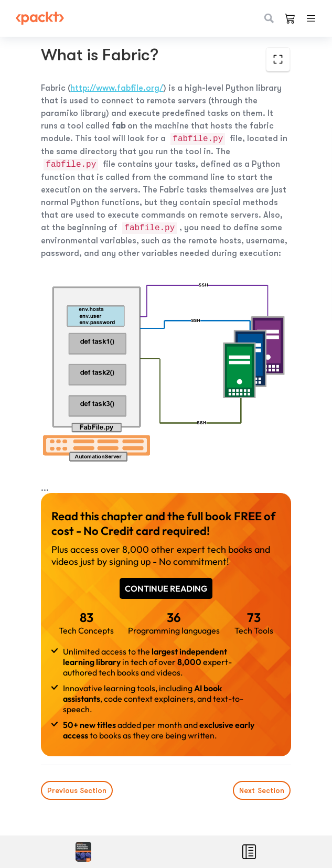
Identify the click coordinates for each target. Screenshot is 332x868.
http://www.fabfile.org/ (117, 88)
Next (262, 790)
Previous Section (77, 790)
